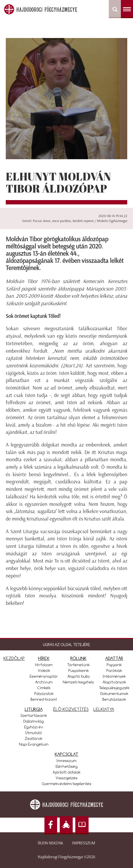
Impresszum (84, 843)
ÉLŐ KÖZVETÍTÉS (71, 709)
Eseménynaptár (44, 676)
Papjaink (114, 665)
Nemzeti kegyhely (78, 682)
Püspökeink (79, 671)
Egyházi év (34, 727)
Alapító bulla (79, 676)
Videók (44, 671)
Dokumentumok (114, 694)
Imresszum (66, 761)
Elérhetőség (67, 766)
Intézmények (114, 676)
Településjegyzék (114, 688)
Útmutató (34, 733)
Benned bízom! (44, 699)
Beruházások (114, 699)
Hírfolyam (44, 665)
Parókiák (114, 671)
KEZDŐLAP (14, 658)
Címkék (44, 688)
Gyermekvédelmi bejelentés (67, 784)
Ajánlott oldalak (67, 772)
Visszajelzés (67, 778)
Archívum (44, 682)
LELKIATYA (104, 709)
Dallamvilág (34, 721)
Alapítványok (114, 682)
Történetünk (78, 665)
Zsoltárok (34, 738)
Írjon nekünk (50, 843)
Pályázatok (44, 694)
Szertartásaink (34, 715)
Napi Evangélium (34, 744)
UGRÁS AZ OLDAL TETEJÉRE (66, 645)
